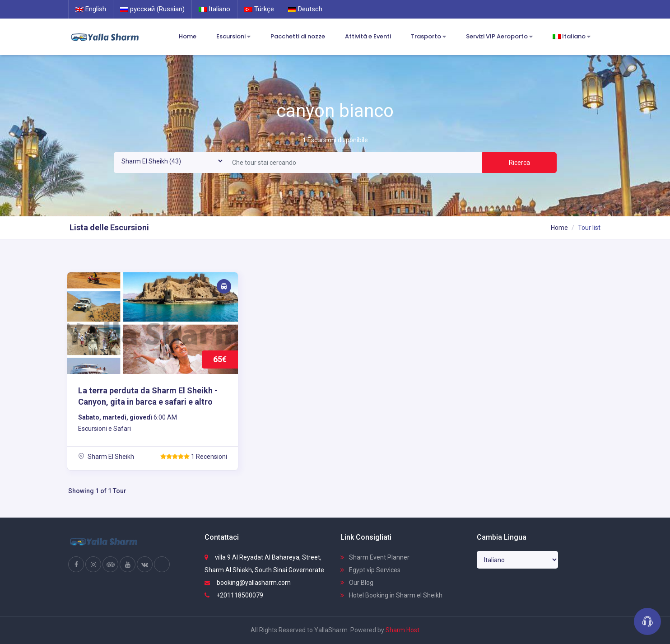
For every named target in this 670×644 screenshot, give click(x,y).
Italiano (214, 9)
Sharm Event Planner (375, 557)
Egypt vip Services (370, 570)
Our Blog (357, 583)
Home (188, 36)
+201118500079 (234, 595)
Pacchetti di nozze (298, 36)
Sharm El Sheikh (106, 457)
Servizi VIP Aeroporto (499, 37)
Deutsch (305, 9)
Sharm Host (402, 630)
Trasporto (428, 37)
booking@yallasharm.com (248, 583)
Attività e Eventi (368, 36)
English (91, 9)
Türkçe (259, 9)
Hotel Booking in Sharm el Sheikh (391, 595)
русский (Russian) (152, 9)
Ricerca (519, 163)
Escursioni (233, 37)
